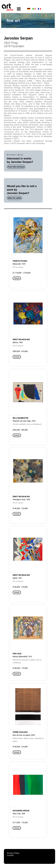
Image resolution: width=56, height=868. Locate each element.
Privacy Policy (13, 853)
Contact (10, 855)
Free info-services (16, 167)
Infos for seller (14, 198)
